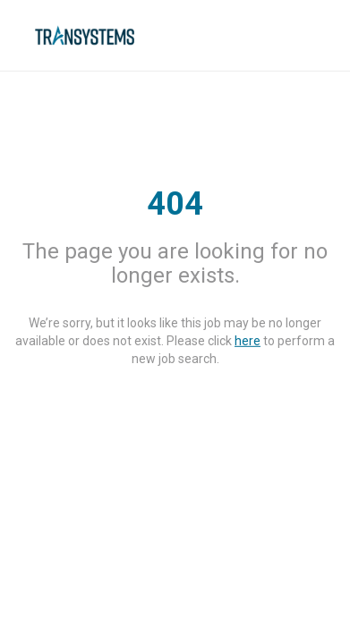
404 (175, 204)
